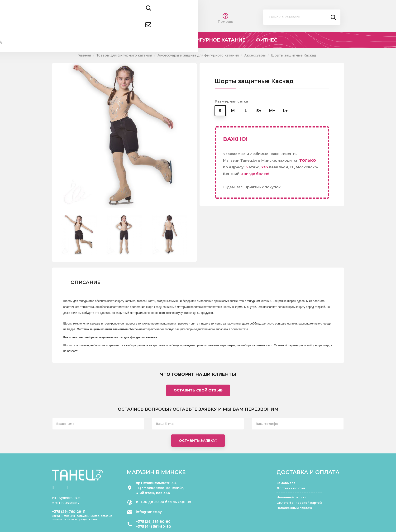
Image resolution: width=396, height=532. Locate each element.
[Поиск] (302, 17)
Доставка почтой (291, 488)
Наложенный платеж (294, 508)
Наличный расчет (291, 497)
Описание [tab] (85, 282)
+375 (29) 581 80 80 (126, 14)
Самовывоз (286, 483)
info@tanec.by (149, 512)
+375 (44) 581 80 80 (126, 21)
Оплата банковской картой (299, 503)
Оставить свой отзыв (198, 390)
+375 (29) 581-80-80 (153, 522)
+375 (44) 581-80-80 (153, 527)
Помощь (225, 18)
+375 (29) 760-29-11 (69, 512)
